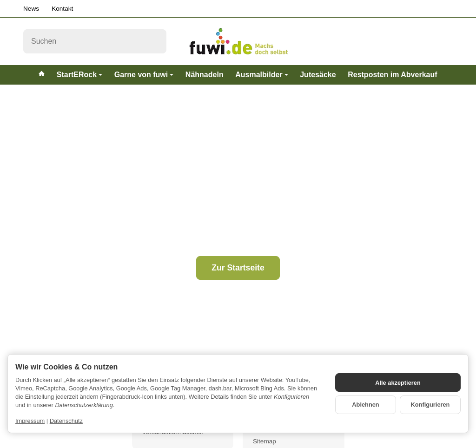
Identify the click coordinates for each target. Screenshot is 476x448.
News (31, 9)
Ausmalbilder (261, 75)
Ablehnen (365, 405)
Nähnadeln (205, 75)
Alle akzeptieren (398, 383)
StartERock (79, 75)
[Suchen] (95, 41)
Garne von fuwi (144, 75)
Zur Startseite (238, 268)
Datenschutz (66, 421)
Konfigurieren (430, 405)
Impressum (30, 421)
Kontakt (62, 9)
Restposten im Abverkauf (392, 75)
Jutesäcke (318, 75)
